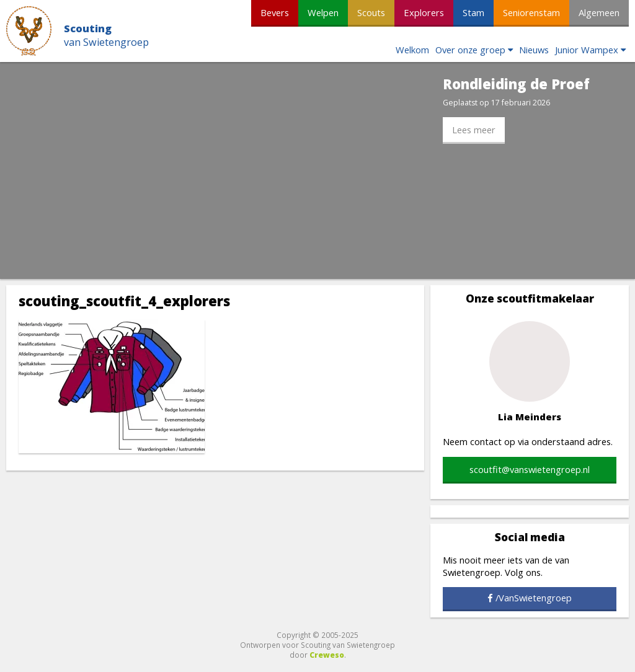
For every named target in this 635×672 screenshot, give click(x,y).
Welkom (412, 50)
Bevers (275, 12)
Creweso (327, 655)
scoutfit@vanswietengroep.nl (530, 469)
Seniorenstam (531, 12)
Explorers (424, 12)
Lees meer (474, 130)
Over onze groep (470, 50)
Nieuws (534, 50)
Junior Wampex (587, 50)
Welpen (323, 12)
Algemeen (599, 12)
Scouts (371, 12)
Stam (473, 12)
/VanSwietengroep (534, 598)
